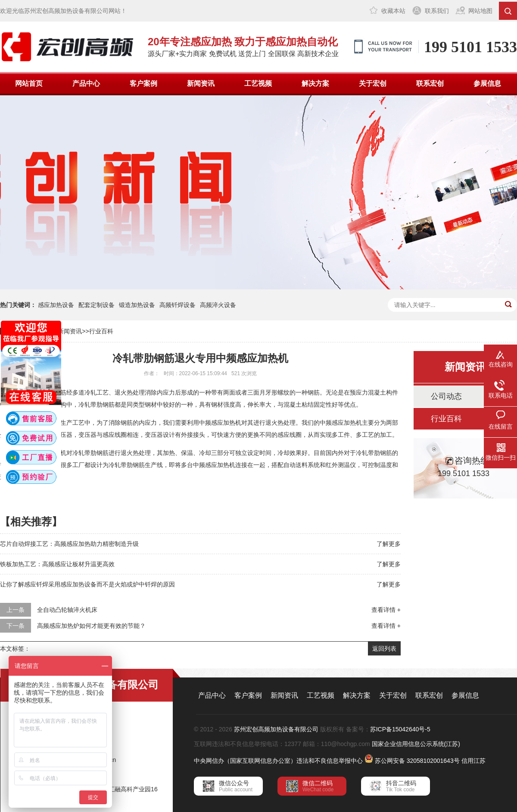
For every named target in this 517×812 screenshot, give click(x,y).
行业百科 (101, 331)
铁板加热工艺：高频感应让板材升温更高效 (57, 564)
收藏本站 (393, 11)
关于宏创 (373, 83)
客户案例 (143, 83)
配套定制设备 (97, 305)
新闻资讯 (201, 83)
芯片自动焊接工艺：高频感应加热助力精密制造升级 (69, 544)
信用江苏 (473, 761)
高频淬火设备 (218, 305)
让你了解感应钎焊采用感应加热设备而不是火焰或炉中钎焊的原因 (87, 584)
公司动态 (446, 396)
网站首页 (29, 83)
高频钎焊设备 (178, 305)
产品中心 (86, 83)
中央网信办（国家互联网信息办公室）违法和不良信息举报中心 (278, 761)
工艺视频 (258, 83)
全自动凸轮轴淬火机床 (67, 610)
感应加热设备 (56, 305)
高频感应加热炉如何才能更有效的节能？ (91, 626)
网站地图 (480, 11)
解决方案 (315, 83)
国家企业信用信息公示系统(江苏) (416, 744)
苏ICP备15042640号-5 (400, 729)
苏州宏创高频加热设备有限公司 (276, 729)
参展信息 (487, 83)
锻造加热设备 (137, 305)
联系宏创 (430, 83)
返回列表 (384, 649)
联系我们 (437, 11)
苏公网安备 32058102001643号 (417, 761)
